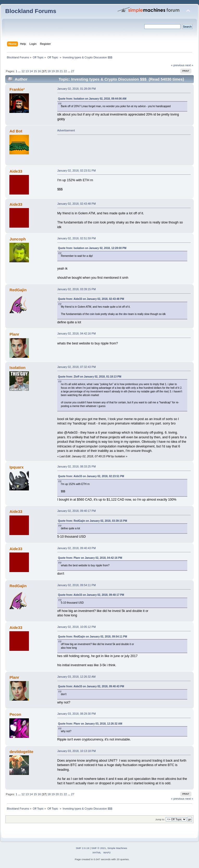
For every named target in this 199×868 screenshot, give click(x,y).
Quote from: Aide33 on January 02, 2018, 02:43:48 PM (91, 299)
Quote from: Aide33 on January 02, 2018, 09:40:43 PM (91, 686)
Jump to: (160, 819)
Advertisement (66, 130)
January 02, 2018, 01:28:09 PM (77, 89)
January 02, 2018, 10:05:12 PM (77, 627)
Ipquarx (16, 467)
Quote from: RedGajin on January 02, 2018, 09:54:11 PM (93, 637)
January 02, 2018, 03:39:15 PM (77, 289)
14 (31, 71)
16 (39, 71)
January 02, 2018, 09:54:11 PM (77, 585)
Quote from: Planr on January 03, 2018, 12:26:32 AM (90, 724)
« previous (178, 65)
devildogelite (21, 752)
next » (189, 65)
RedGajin (18, 290)
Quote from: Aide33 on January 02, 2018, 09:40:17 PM (91, 595)
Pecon (15, 714)
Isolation (17, 368)
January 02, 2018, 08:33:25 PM (77, 466)
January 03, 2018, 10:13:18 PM (77, 751)
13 (27, 71)
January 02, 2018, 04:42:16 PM (77, 333)
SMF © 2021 (99, 848)
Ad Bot (16, 131)
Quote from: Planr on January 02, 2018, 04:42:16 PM (90, 558)
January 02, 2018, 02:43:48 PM (77, 204)
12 (23, 71)
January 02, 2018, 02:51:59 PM (77, 238)
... (20, 71)
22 (65, 71)
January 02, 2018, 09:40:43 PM (77, 548)
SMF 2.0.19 (83, 848)
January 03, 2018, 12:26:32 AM (76, 677)
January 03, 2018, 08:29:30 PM (77, 714)
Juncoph (17, 239)
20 (57, 71)
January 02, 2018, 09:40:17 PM (77, 511)
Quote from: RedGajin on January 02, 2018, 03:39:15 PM (93, 521)
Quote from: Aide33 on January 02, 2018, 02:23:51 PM (91, 476)
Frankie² (17, 89)
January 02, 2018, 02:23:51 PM (77, 171)
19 (53, 71)
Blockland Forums (31, 11)
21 (61, 71)
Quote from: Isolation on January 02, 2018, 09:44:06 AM (92, 99)
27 (73, 71)
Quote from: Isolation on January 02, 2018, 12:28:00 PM (92, 248)
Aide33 (16, 171)
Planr (14, 334)
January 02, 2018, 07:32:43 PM (77, 367)
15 (35, 71)
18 (49, 71)
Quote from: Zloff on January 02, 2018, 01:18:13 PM (90, 377)
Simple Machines (117, 848)
